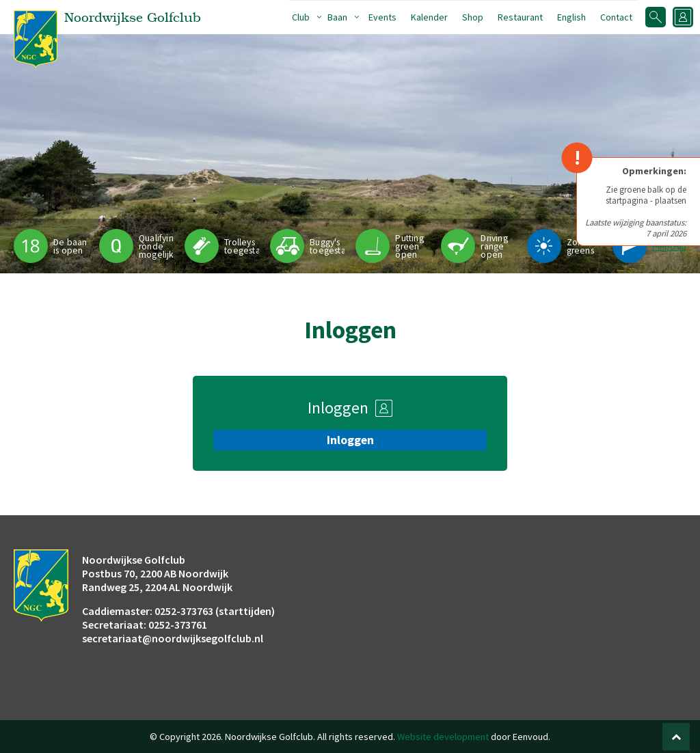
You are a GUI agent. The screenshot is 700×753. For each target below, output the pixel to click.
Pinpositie (672, 246)
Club (301, 17)
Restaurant (520, 17)
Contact (616, 17)
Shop (473, 17)
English (571, 17)
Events (382, 17)
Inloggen (350, 440)
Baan (337, 17)
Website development (443, 737)
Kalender (429, 17)
